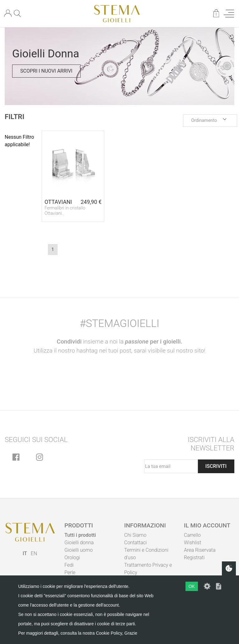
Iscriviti (216, 466)
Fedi (69, 565)
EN (34, 553)
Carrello (192, 535)
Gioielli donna (79, 543)
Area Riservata (200, 550)
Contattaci (136, 543)
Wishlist (192, 543)
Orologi (72, 557)
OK (192, 586)
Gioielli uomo (79, 550)
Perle (70, 572)
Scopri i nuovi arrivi (46, 71)
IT (25, 553)
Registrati (194, 557)
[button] (210, 121)
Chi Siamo (135, 535)
